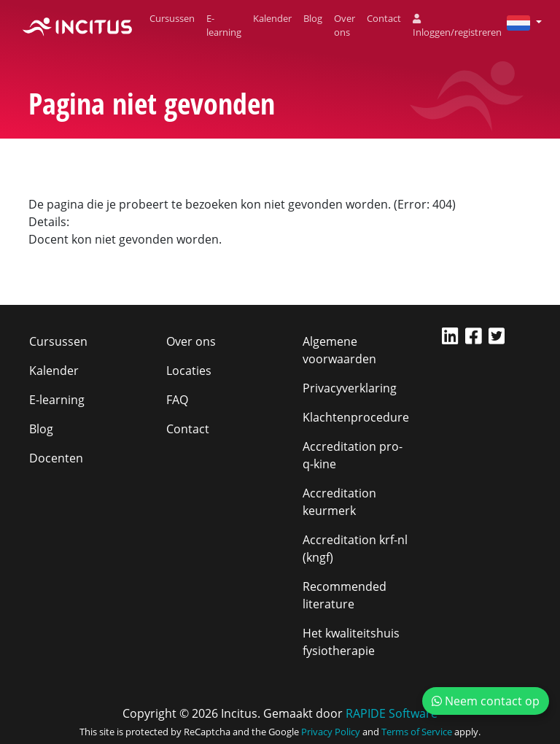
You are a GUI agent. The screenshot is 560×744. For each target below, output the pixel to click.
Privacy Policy (331, 732)
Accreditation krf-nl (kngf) (355, 549)
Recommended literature (345, 595)
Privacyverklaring (350, 388)
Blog (313, 18)
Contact (384, 18)
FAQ (177, 400)
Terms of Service (417, 732)
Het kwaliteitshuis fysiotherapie (351, 642)
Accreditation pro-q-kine (353, 455)
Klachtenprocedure (356, 417)
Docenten (56, 458)
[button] (518, 22)
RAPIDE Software (392, 713)
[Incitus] (77, 26)
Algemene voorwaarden (339, 350)
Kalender (272, 18)
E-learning (224, 25)
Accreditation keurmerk (339, 502)
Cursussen (172, 18)
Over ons (345, 25)
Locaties (189, 371)
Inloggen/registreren (457, 27)
